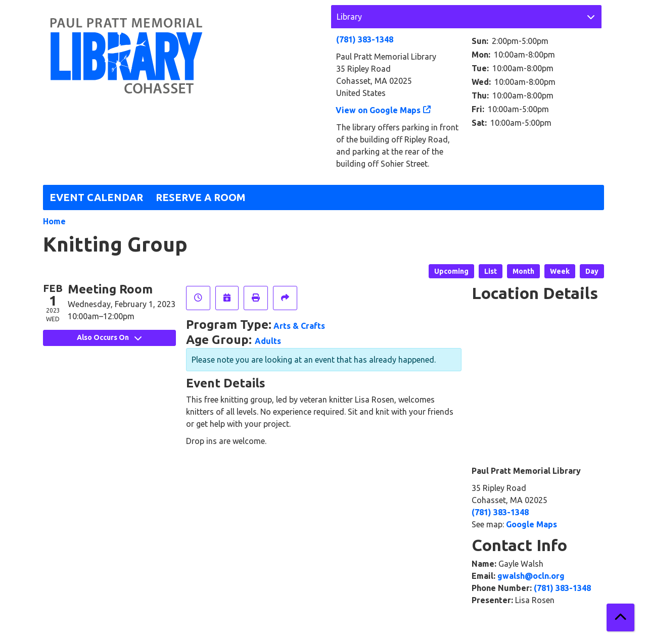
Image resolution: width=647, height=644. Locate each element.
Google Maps (532, 524)
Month (523, 271)
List (491, 271)
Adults (268, 341)
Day (592, 271)
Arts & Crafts (299, 326)
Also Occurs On (109, 337)
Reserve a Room (201, 197)
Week (560, 271)
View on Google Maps (378, 110)
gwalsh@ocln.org (531, 576)
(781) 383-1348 (365, 39)
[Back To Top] (620, 617)
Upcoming (451, 271)
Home (54, 221)
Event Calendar (96, 197)
